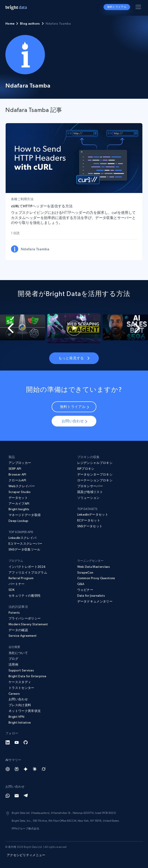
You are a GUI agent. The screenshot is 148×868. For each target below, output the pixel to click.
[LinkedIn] (8, 742)
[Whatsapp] (8, 796)
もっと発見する (74, 358)
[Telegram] (26, 796)
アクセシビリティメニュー (26, 855)
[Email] (17, 796)
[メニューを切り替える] (139, 8)
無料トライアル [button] (117, 7)
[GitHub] (26, 742)
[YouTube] (17, 742)
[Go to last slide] (8, 328)
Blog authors (30, 24)
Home (10, 24)
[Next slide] (140, 328)
